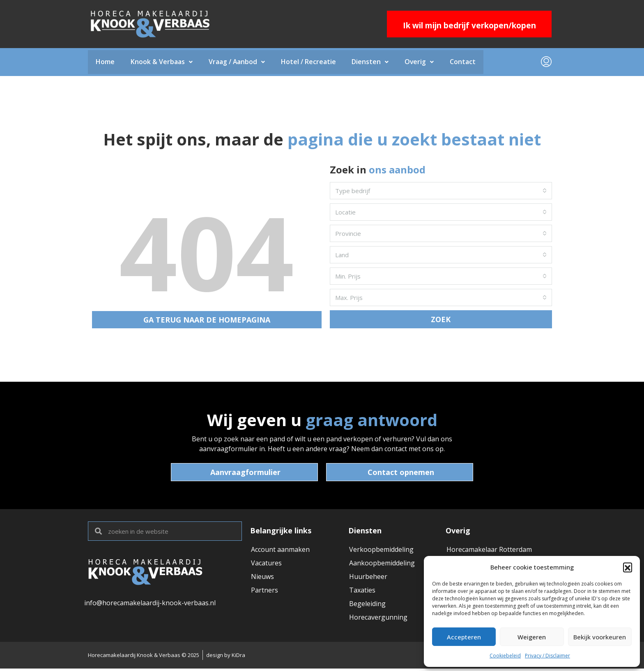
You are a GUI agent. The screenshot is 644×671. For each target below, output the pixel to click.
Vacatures (266, 564)
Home (106, 62)
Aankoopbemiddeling (382, 564)
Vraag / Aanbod (238, 62)
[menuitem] (546, 62)
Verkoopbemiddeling (381, 550)
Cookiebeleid (505, 656)
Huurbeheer (368, 578)
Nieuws (262, 578)
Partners (264, 592)
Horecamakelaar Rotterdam (489, 550)
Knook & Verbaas (162, 62)
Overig (423, 62)
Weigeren (532, 637)
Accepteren (464, 637)
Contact (467, 62)
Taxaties (362, 592)
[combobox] (441, 191)
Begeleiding (367, 606)
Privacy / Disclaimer (547, 656)
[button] (628, 567)
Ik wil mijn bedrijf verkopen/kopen (469, 25)
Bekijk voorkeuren (600, 637)
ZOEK (441, 320)
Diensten (373, 62)
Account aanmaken (280, 550)
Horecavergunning (378, 620)
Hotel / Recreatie (310, 62)
